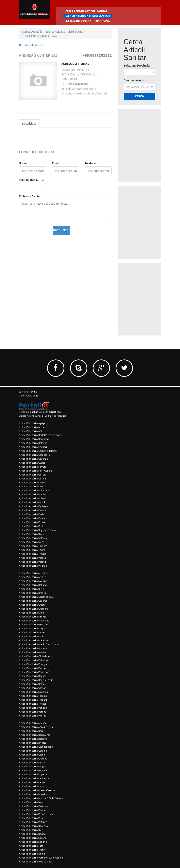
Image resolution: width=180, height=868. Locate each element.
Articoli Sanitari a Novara (33, 652)
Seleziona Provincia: (137, 66)
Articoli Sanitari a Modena (33, 648)
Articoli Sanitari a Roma (32, 684)
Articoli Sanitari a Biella (32, 589)
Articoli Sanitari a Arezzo (33, 577)
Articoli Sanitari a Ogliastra (34, 506)
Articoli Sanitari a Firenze (33, 617)
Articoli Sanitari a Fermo (32, 763)
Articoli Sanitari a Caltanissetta (36, 597)
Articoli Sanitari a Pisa (31, 818)
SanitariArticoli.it (32, 32)
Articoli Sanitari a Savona (33, 838)
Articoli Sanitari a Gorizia (33, 475)
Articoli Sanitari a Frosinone (34, 621)
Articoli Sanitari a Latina (32, 483)
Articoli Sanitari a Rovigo (32, 834)
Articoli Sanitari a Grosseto (34, 625)
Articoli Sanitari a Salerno (33, 538)
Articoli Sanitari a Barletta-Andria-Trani (40, 435)
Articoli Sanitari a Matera (33, 494)
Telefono (90, 163)
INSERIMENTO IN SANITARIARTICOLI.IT (89, 21)
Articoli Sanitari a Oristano (33, 806)
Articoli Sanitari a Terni (32, 846)
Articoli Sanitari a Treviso (33, 554)
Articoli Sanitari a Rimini (32, 534)
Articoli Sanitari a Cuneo (32, 463)
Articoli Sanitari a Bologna (33, 739)
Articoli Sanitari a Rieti (31, 830)
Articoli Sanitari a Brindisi (33, 743)
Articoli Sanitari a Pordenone (35, 672)
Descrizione (29, 124)
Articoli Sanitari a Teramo (33, 696)
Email (55, 163)
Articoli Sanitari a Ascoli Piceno (36, 727)
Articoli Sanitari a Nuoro (32, 802)
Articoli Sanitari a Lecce (32, 632)
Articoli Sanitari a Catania (33, 751)
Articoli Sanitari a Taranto (33, 546)
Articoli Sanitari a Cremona (34, 609)
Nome (23, 163)
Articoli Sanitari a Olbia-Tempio (36, 656)
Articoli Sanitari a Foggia (32, 767)
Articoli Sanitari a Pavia (32, 514)
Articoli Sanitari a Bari (31, 731)
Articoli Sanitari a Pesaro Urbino (37, 814)
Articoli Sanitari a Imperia (33, 774)
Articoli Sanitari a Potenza (33, 822)
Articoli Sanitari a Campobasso (36, 747)
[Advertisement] (152, 140)
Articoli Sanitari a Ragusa (33, 676)
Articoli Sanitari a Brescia (33, 593)
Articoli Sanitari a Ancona (33, 723)
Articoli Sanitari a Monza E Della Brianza (41, 798)
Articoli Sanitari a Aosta (32, 427)
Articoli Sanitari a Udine (32, 854)
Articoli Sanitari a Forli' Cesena (36, 471)
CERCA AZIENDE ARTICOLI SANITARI (87, 11)
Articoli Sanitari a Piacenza (34, 668)
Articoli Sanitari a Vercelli (33, 562)
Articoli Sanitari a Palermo (33, 660)
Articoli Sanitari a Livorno (33, 486)
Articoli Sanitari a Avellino (33, 581)
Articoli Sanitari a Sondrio (33, 842)
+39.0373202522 (97, 55)
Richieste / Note (29, 196)
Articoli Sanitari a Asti (31, 431)
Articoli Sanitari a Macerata (34, 490)
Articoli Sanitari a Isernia (32, 479)
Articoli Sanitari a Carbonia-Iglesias (38, 451)
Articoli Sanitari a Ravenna (33, 826)
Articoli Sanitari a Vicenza (33, 566)
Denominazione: (134, 80)
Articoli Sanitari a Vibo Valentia (36, 862)
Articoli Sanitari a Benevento (35, 735)
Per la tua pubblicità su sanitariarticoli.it (41, 412)
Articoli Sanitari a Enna (31, 613)
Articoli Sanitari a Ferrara (33, 467)
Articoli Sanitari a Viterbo (33, 716)
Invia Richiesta (62, 230)
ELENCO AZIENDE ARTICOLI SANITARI (88, 16)
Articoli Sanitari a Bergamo (34, 439)
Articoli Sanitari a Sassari (33, 688)
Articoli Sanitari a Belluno (33, 585)
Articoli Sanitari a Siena (32, 542)
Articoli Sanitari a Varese (33, 558)
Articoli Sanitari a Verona (33, 712)
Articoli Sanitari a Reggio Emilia (36, 680)
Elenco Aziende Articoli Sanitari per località (42, 416)
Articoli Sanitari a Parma (32, 810)
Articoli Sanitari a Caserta (33, 601)
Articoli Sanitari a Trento (32, 850)
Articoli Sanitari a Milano (32, 498)
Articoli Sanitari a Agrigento (34, 423)
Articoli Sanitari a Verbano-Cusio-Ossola (41, 858)
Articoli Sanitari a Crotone (33, 759)
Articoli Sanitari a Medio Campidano (39, 644)
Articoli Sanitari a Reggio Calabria (37, 530)
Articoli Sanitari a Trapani (33, 700)
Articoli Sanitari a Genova (33, 770)
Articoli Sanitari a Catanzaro (34, 455)
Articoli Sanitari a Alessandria (35, 573)
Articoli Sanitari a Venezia (33, 708)
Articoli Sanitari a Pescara (33, 518)
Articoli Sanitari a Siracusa (33, 692)
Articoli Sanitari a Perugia (33, 664)
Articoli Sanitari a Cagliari (33, 447)
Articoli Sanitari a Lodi (31, 636)
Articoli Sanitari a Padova (33, 510)
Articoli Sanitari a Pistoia (32, 522)
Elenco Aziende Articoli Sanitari (65, 32)
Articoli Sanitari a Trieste (33, 704)
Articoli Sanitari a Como (32, 755)
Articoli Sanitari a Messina (33, 794)
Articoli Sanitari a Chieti (32, 605)
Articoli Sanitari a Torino (32, 550)
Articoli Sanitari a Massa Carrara (37, 790)
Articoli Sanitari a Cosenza (33, 459)
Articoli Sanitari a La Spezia (34, 778)
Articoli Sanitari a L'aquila (33, 628)
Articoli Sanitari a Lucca (32, 786)
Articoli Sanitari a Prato (32, 526)
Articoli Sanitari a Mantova (33, 640)
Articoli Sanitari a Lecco (32, 782)
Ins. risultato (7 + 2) (32, 180)
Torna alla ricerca (31, 45)
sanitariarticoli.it (28, 392)
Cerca (139, 96)
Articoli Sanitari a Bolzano (33, 443)
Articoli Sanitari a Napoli (32, 502)
